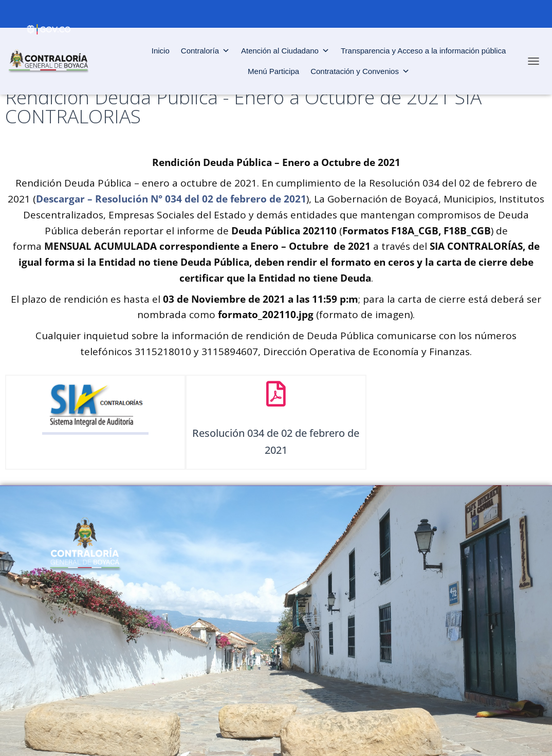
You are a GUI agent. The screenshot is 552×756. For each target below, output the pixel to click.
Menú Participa (273, 71)
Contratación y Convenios (360, 71)
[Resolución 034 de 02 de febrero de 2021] (276, 394)
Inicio (161, 51)
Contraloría (205, 51)
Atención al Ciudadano (285, 51)
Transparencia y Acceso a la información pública (423, 51)
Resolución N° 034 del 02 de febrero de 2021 (201, 199)
